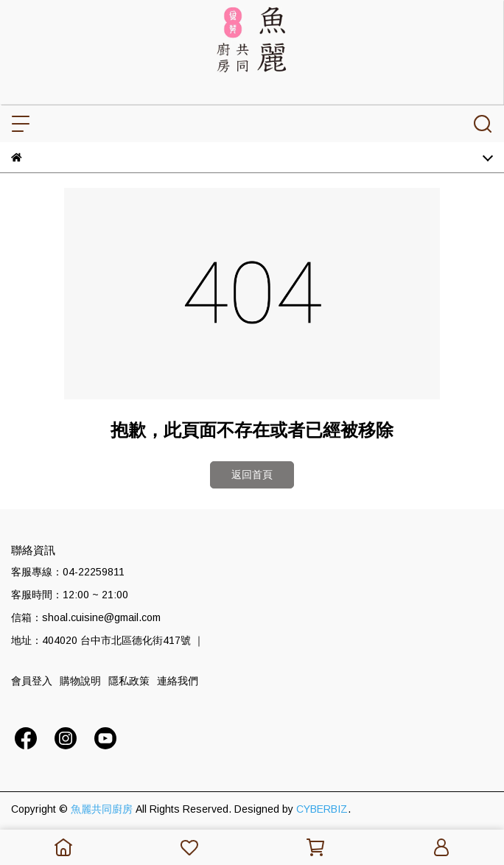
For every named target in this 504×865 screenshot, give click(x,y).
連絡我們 (178, 681)
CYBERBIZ (322, 809)
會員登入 (32, 681)
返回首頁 (252, 474)
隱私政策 (129, 681)
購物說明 (80, 681)
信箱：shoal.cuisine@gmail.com (86, 617)
